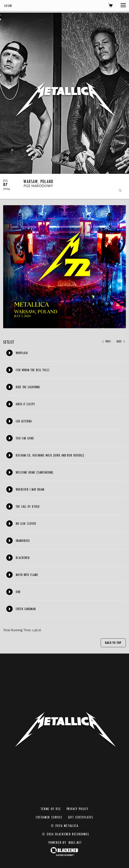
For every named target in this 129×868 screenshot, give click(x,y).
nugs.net (75, 842)
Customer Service (49, 817)
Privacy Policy (77, 809)
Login (8, 6)
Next (121, 342)
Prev (106, 342)
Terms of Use (51, 809)
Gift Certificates (81, 817)
